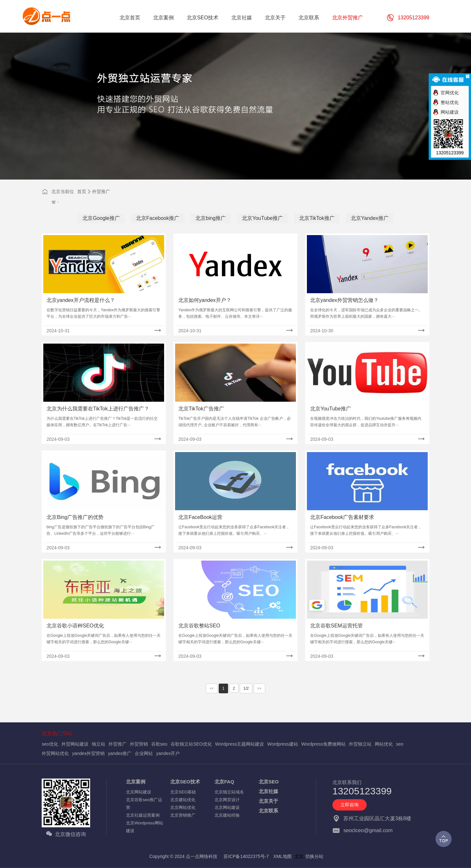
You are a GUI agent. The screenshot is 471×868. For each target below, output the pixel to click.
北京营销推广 (183, 815)
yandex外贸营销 (88, 753)
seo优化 (50, 744)
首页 (82, 191)
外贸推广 (101, 191)
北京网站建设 (139, 792)
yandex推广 (120, 753)
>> (259, 688)
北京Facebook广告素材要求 (342, 517)
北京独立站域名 (229, 792)
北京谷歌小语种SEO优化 (75, 626)
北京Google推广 (101, 218)
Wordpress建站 (283, 744)
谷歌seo (159, 744)
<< (212, 688)
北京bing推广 (211, 218)
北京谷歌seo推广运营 (144, 804)
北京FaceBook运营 (200, 517)
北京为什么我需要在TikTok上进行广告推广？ (98, 409)
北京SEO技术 (185, 782)
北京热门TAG (57, 734)
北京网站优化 (183, 807)
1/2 (246, 688)
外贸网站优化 (55, 753)
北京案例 (136, 782)
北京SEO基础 (183, 792)
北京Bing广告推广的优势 (75, 517)
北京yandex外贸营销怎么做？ (344, 300)
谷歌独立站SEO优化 (191, 744)
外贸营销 (139, 744)
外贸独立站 (360, 744)
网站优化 (384, 744)
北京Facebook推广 (158, 218)
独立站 (99, 744)
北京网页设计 (227, 800)
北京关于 (268, 801)
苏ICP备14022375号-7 (246, 856)
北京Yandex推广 (370, 218)
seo (400, 744)
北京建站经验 (227, 815)
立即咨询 (350, 805)
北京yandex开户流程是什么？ (81, 300)
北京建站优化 (183, 800)
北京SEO (269, 782)
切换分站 (314, 856)
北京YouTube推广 (262, 218)
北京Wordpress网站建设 (145, 827)
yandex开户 (168, 753)
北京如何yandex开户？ (205, 300)
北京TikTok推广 (317, 218)
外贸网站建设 (75, 744)
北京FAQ (224, 782)
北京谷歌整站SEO (199, 626)
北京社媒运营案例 (143, 815)
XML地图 (283, 856)
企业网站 (144, 753)
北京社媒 (268, 791)
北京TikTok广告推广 (201, 409)
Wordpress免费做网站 (324, 744)
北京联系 (268, 811)
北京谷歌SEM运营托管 (336, 626)
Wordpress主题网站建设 (240, 744)
